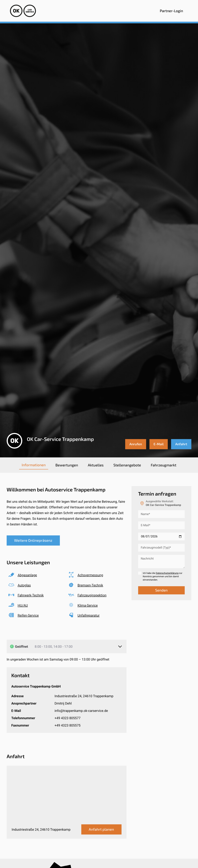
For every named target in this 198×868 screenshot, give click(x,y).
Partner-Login (171, 11)
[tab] (34, 465)
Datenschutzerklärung (167, 573)
